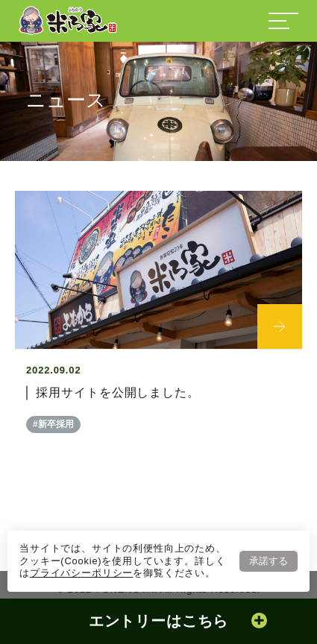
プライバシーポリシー (81, 573)
